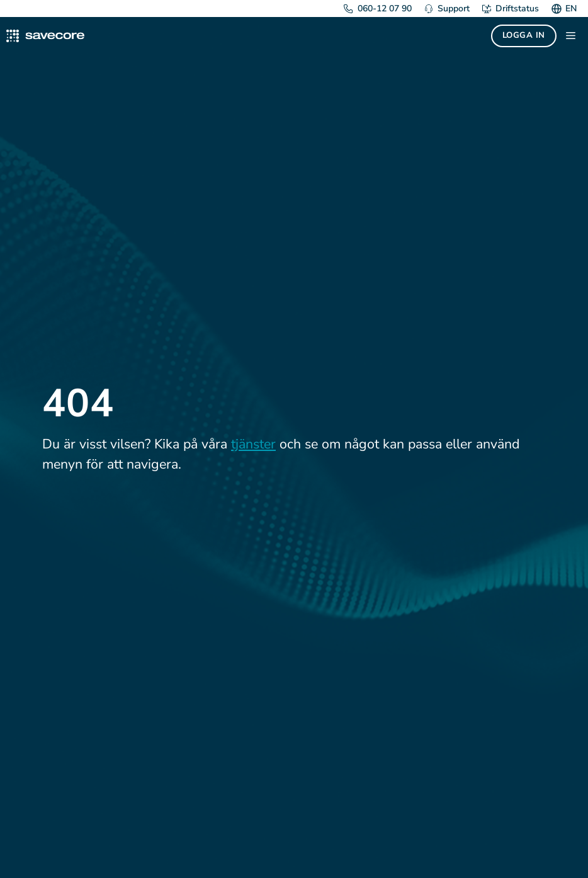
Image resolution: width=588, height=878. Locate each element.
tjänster (253, 444)
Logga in (524, 35)
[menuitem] (569, 9)
